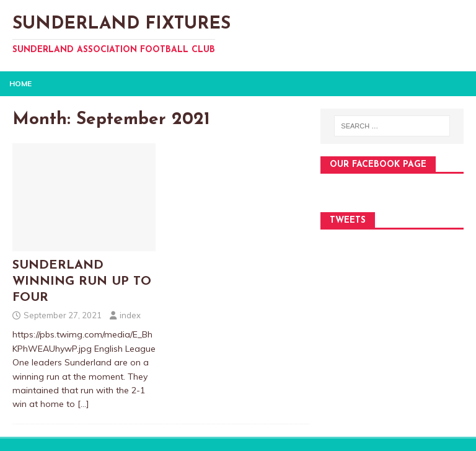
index (130, 315)
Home (20, 83)
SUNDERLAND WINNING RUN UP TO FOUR (82, 282)
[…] (83, 404)
